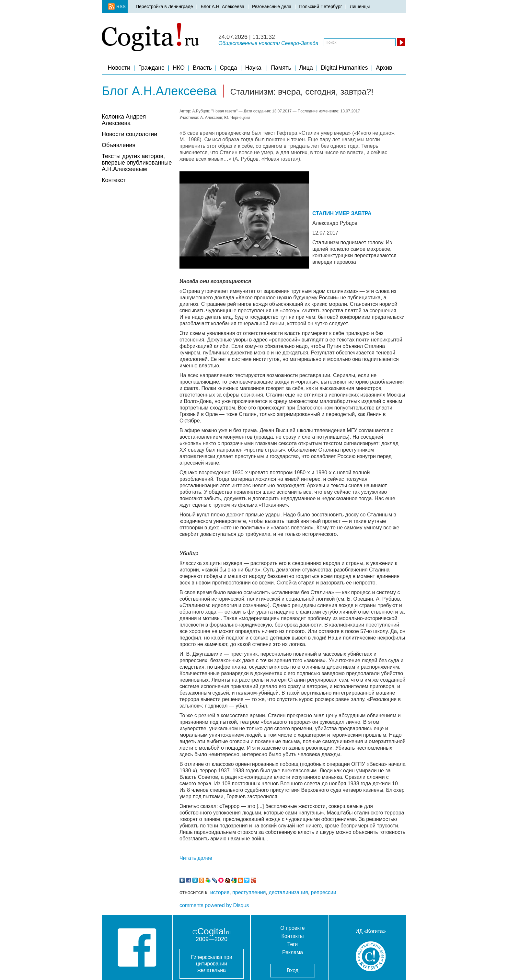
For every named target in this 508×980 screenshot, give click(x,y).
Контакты (292, 936)
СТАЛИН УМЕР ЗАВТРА (342, 213)
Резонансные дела (272, 6)
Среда (229, 68)
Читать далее (196, 858)
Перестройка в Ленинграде (164, 6)
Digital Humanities (344, 68)
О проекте (292, 928)
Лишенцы (360, 6)
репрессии (324, 892)
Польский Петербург (320, 6)
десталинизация (288, 892)
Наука (254, 68)
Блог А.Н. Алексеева (222, 6)
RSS (119, 6)
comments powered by (214, 905)
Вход (293, 970)
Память (281, 68)
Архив (385, 68)
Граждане (151, 68)
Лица (306, 68)
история (220, 892)
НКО (179, 68)
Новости (119, 68)
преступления (249, 892)
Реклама (293, 952)
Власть (202, 68)
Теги (293, 944)
